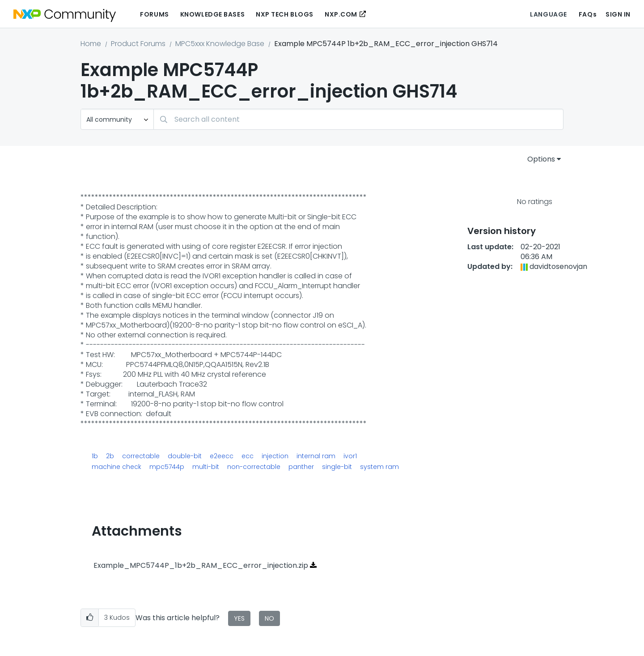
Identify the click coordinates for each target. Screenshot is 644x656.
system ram (379, 467)
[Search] (358, 119)
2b (110, 456)
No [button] (269, 618)
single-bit (337, 467)
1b (95, 456)
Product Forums (138, 44)
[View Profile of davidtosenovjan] (558, 266)
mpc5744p (167, 467)
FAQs (588, 14)
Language (548, 14)
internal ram (316, 456)
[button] (90, 618)
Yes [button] (239, 618)
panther (301, 467)
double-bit (185, 456)
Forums (154, 14)
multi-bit (206, 467)
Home (91, 44)
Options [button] (541, 159)
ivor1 (350, 456)
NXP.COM (341, 14)
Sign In (618, 14)
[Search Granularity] (117, 119)
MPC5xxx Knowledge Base (220, 44)
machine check (117, 467)
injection (275, 456)
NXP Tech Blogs (285, 14)
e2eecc (222, 456)
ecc (248, 456)
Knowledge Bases (212, 14)
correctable (141, 456)
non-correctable (254, 467)
